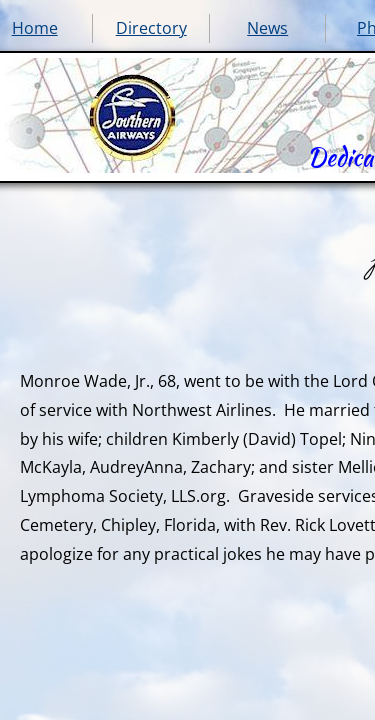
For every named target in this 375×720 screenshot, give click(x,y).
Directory (151, 28)
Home (35, 28)
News (267, 28)
